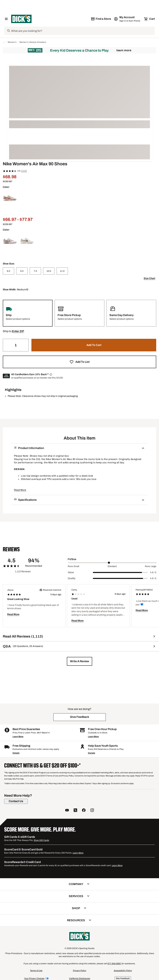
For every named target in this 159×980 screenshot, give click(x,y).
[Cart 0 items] (150, 19)
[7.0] (35, 271)
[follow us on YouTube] (67, 811)
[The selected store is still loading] (101, 19)
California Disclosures (80, 978)
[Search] (83, 31)
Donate (92, 753)
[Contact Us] (16, 801)
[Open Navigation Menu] (6, 19)
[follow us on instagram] (92, 811)
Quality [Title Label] (72, 578)
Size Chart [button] (149, 278)
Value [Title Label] (71, 572)
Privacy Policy (80, 971)
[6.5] (22, 271)
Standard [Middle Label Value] (112, 566)
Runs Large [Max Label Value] (151, 566)
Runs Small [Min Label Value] (73, 566)
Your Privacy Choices (34, 978)
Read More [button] (20, 490)
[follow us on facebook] (84, 811)
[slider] (112, 563)
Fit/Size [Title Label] (72, 559)
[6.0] (8, 271)
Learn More (124, 50)
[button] (18, 331)
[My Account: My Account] (127, 19)
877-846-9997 (115, 964)
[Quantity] (16, 345)
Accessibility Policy (123, 971)
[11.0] (62, 271)
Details (16, 753)
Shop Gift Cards (41, 840)
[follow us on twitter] (75, 811)
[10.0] (49, 271)
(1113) (24, 171)
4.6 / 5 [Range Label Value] (153, 572)
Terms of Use (36, 971)
